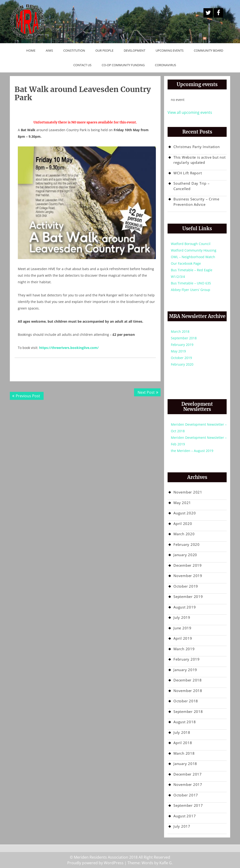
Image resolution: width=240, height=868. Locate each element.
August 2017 (185, 816)
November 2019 (188, 576)
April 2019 (183, 638)
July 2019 (182, 617)
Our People (104, 50)
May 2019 (178, 351)
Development (135, 50)
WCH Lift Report (188, 173)
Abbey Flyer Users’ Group (191, 290)
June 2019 (182, 628)
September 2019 (188, 597)
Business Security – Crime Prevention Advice (196, 202)
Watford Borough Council (191, 244)
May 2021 (182, 503)
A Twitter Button (208, 13)
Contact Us (82, 65)
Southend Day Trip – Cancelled (191, 186)
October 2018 (186, 701)
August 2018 (185, 722)
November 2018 (188, 691)
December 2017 (188, 774)
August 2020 (185, 513)
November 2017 (188, 784)
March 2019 (184, 649)
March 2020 (184, 534)
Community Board (208, 50)
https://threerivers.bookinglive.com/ (69, 348)
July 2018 (182, 732)
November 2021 (188, 492)
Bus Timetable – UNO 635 (191, 283)
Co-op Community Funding (123, 65)
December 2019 (188, 565)
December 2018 (188, 680)
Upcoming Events (170, 50)
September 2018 (184, 338)
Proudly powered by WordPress (95, 863)
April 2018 (183, 743)
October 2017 (186, 795)
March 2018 (180, 331)
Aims (49, 50)
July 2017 (182, 826)
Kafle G (166, 863)
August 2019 (185, 607)
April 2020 (183, 524)
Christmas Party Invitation (197, 147)
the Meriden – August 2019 (192, 451)
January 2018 (185, 764)
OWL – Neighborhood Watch (193, 257)
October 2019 (181, 358)
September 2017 (188, 805)
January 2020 (185, 555)
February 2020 (182, 364)
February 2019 (182, 345)
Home (31, 50)
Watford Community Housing (194, 250)
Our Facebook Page (186, 263)
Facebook (218, 13)
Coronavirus (165, 65)
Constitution (74, 50)
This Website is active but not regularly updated (200, 160)
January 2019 (185, 670)
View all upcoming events (190, 112)
